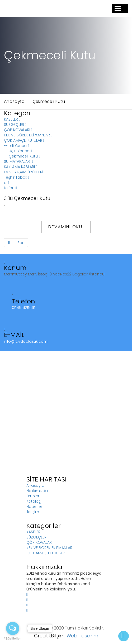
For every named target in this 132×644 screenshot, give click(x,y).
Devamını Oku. (66, 227)
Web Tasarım (82, 636)
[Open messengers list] (13, 628)
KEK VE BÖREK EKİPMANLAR (28, 135)
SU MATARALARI (18, 161)
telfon (10, 188)
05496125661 (23, 308)
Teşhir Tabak (17, 177)
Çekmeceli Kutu (49, 101)
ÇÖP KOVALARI (18, 130)
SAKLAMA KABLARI (21, 167)
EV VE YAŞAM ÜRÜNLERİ (25, 172)
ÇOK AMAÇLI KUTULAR (24, 140)
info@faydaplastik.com (26, 341)
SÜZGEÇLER (15, 125)
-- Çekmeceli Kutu (22, 156)
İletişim (33, 512)
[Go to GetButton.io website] (13, 639)
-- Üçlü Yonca (18, 151)
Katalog (34, 501)
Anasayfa (14, 101)
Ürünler (33, 496)
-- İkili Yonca (16, 146)
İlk (9, 243)
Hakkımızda (37, 491)
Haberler (34, 507)
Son (21, 243)
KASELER (12, 119)
